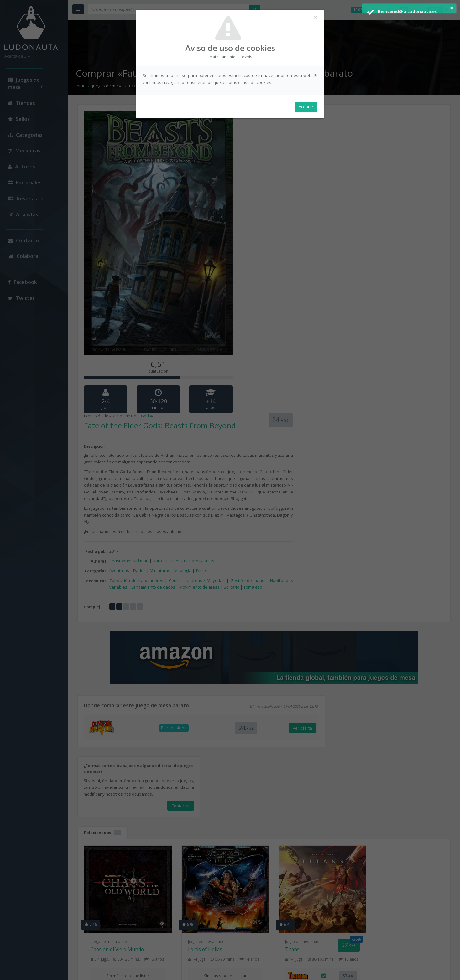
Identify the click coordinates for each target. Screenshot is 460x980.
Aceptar (306, 107)
